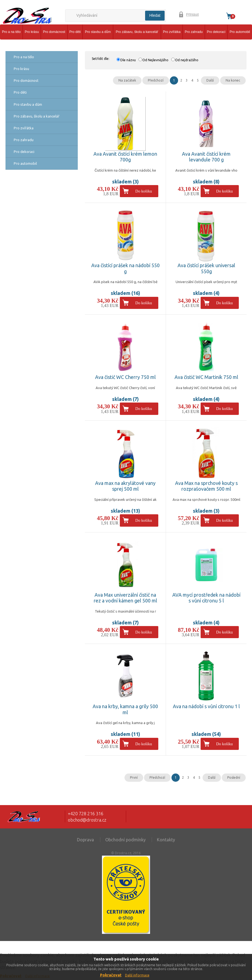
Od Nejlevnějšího (155, 60)
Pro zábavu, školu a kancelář (137, 32)
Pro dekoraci (216, 32)
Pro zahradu (194, 32)
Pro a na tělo (11, 32)
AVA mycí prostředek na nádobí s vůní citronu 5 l (206, 598)
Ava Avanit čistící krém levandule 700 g (206, 157)
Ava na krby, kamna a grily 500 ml (125, 709)
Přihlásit (192, 14)
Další (210, 80)
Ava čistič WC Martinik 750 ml (206, 377)
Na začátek (127, 80)
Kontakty (166, 840)
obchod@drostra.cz (87, 820)
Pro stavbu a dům (98, 32)
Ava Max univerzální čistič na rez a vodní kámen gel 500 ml (125, 598)
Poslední (234, 777)
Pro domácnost (54, 32)
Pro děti (75, 32)
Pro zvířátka (172, 32)
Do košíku (144, 191)
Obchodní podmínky (125, 840)
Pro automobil (240, 32)
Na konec (233, 80)
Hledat (155, 15)
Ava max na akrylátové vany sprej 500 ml (125, 486)
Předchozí (156, 80)
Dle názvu (128, 60)
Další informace (137, 975)
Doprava (85, 840)
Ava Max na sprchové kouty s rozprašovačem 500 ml (206, 486)
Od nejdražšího (187, 60)
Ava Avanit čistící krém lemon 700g (125, 157)
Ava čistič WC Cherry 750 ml (125, 377)
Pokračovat (111, 975)
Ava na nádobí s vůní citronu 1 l (206, 706)
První (134, 777)
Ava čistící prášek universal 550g (206, 268)
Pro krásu (32, 32)
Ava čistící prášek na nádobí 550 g (125, 268)
